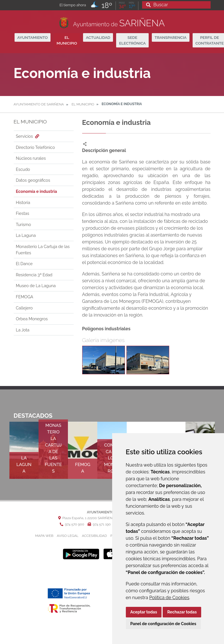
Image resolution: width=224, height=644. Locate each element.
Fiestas (23, 213)
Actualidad (98, 37)
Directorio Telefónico (36, 147)
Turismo (24, 224)
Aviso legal (68, 536)
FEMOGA (25, 297)
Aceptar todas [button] (144, 612)
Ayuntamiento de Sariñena (39, 104)
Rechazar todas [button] (182, 612)
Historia (23, 202)
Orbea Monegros (32, 319)
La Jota (23, 330)
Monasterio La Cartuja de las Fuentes (43, 250)
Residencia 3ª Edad (34, 275)
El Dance (24, 264)
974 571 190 (99, 524)
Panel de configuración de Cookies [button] (163, 624)
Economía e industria (37, 191)
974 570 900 (72, 524)
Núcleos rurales (31, 158)
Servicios (28, 136)
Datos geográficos (33, 180)
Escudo (23, 169)
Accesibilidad (94, 536)
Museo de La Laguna (36, 286)
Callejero (24, 308)
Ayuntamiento (33, 37)
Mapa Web (44, 536)
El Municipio (67, 40)
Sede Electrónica (132, 40)
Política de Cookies (169, 598)
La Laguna (26, 235)
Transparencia (171, 37)
